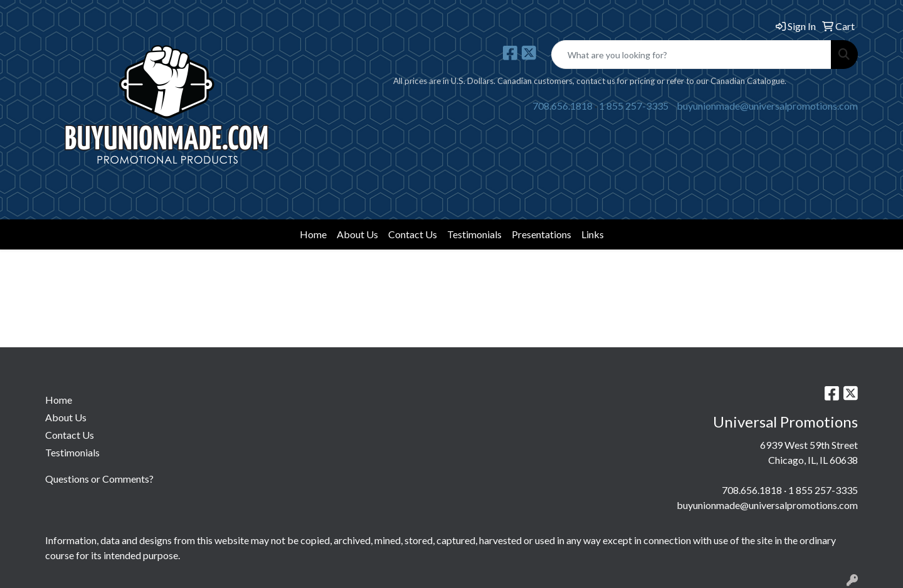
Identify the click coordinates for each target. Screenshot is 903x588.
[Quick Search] (691, 55)
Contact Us (413, 234)
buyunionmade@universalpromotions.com (767, 106)
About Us (357, 234)
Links (593, 234)
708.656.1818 (562, 106)
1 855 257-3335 (634, 106)
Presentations (541, 234)
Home (313, 234)
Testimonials (474, 234)
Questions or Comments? (99, 479)
